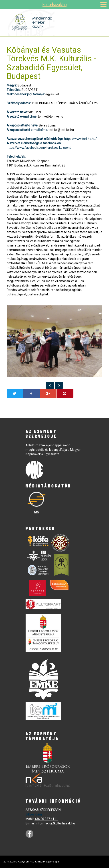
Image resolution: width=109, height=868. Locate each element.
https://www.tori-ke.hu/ (80, 139)
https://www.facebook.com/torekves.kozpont (39, 148)
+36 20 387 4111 (46, 819)
